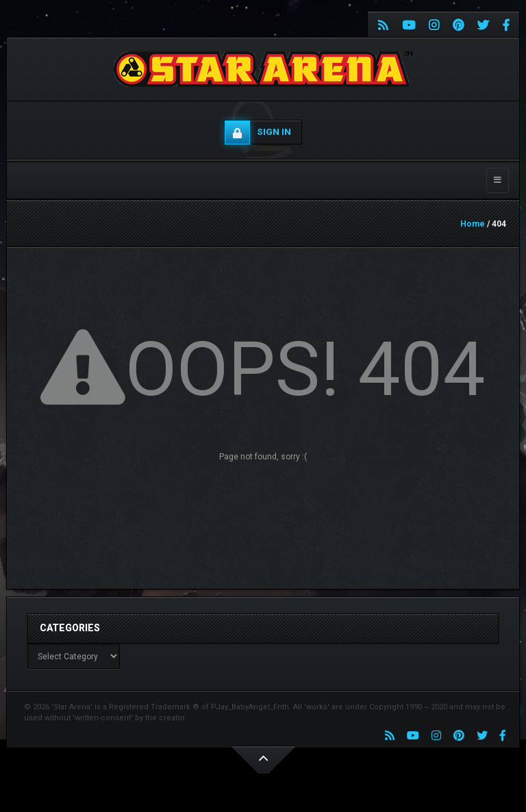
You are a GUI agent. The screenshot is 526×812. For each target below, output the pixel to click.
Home (473, 224)
